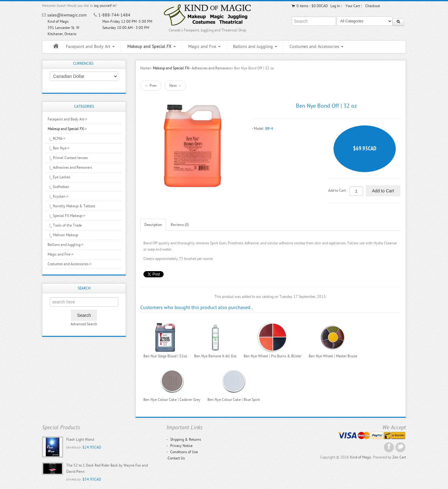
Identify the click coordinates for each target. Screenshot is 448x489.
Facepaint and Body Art (90, 47)
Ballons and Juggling (255, 47)
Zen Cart (399, 457)
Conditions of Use (182, 452)
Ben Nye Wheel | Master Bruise (333, 356)
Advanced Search (84, 324)
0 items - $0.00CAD (309, 6)
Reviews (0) (180, 225)
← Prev (151, 86)
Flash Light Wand (80, 440)
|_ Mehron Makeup (63, 235)
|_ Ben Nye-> (58, 148)
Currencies (83, 63)
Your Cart (353, 6)
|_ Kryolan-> (58, 196)
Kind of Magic (361, 457)
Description (153, 225)
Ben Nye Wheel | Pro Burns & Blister (273, 356)
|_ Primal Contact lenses (68, 158)
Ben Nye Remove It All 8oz (215, 356)
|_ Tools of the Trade (65, 225)
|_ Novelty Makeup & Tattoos (71, 206)
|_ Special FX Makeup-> (66, 216)
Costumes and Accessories (317, 47)
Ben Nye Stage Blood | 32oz (165, 356)
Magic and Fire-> (61, 254)
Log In (335, 6)
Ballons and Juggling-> (65, 245)
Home (145, 68)
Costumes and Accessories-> (70, 264)
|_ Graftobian (58, 187)
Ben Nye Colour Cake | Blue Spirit (234, 400)
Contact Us (176, 458)
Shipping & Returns (184, 440)
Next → (175, 86)
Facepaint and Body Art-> (67, 119)
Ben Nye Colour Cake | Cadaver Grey (172, 400)
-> (67, 129)
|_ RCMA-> (56, 139)
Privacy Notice (180, 446)
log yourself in (105, 6)
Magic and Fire (204, 47)
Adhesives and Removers (211, 68)
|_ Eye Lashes (59, 177)
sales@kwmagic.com (67, 15)
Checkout (373, 6)
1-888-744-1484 (114, 15)
